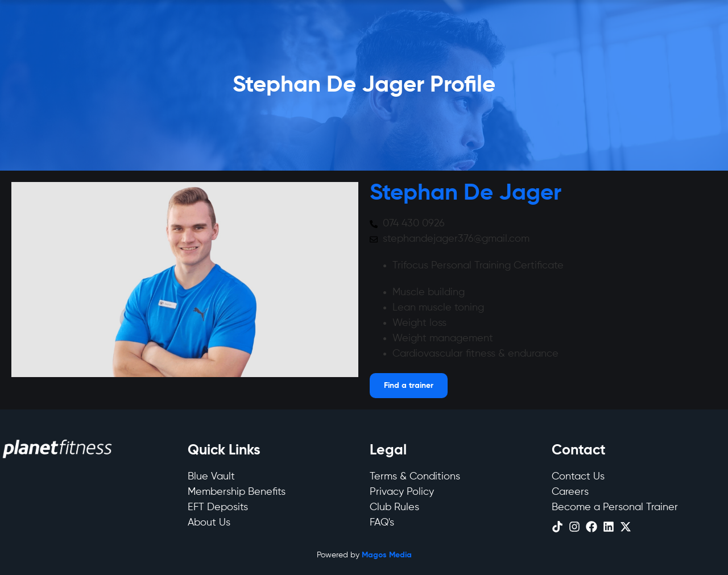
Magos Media (387, 555)
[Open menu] (409, 386)
